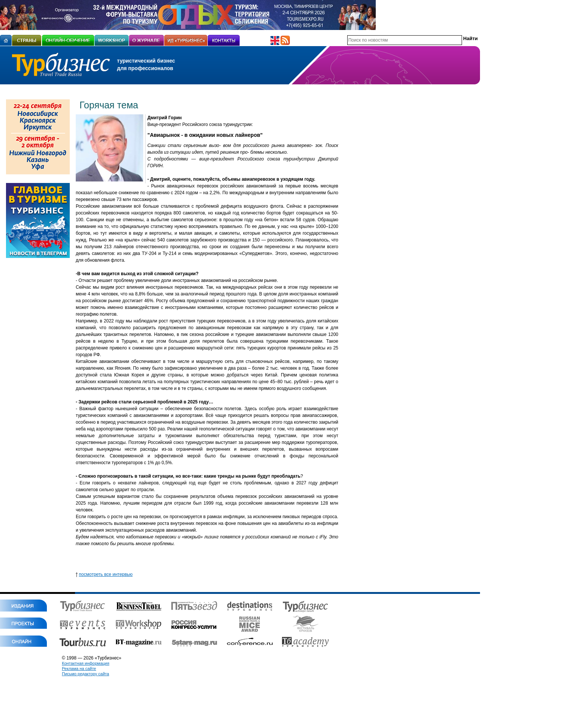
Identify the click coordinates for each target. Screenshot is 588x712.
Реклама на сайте (79, 669)
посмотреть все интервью (106, 574)
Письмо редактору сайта (85, 674)
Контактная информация (85, 663)
